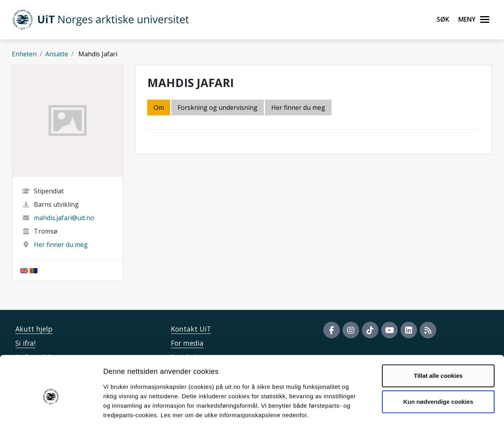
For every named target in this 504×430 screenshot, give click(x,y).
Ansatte (57, 54)
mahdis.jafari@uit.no (64, 218)
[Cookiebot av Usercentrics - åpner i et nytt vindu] (51, 415)
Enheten (24, 54)
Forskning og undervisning (218, 107)
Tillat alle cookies (438, 344)
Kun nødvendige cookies (438, 369)
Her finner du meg (61, 245)
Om (159, 107)
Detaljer (419, 414)
